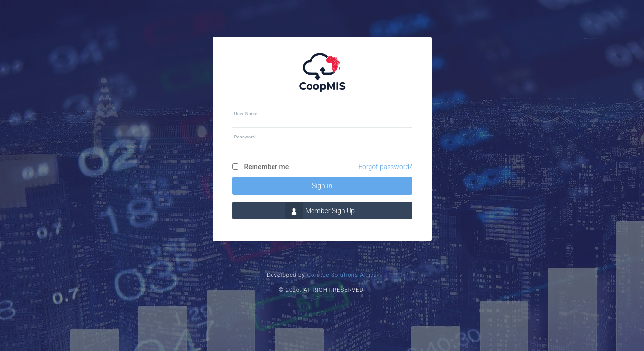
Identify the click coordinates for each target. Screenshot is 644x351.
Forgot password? (385, 167)
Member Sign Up (320, 211)
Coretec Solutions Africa (342, 275)
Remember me (267, 167)
